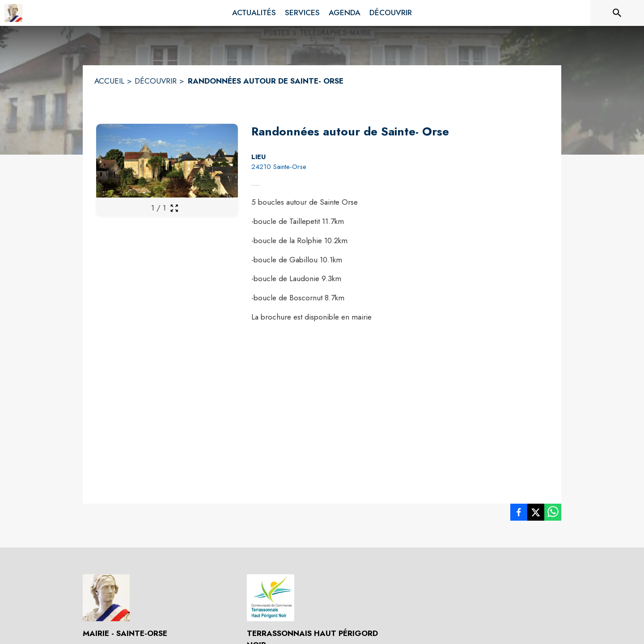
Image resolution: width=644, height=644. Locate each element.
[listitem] (519, 514)
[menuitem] (254, 13)
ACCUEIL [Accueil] (109, 81)
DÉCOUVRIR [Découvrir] (156, 81)
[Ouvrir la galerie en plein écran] (174, 208)
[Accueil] (13, 13)
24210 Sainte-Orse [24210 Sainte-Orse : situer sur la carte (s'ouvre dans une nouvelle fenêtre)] (279, 167)
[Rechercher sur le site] (617, 13)
